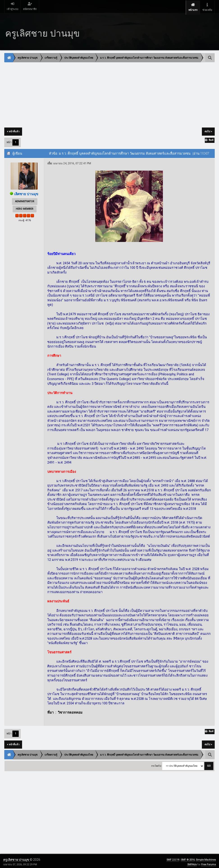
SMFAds (192, 862)
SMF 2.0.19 (173, 858)
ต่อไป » (208, 129)
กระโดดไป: (156, 764)
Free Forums (209, 862)
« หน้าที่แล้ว (13, 129)
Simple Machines (206, 858)
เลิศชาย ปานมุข (26, 192)
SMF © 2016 (188, 858)
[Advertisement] (109, 93)
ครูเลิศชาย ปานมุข (16, 858)
